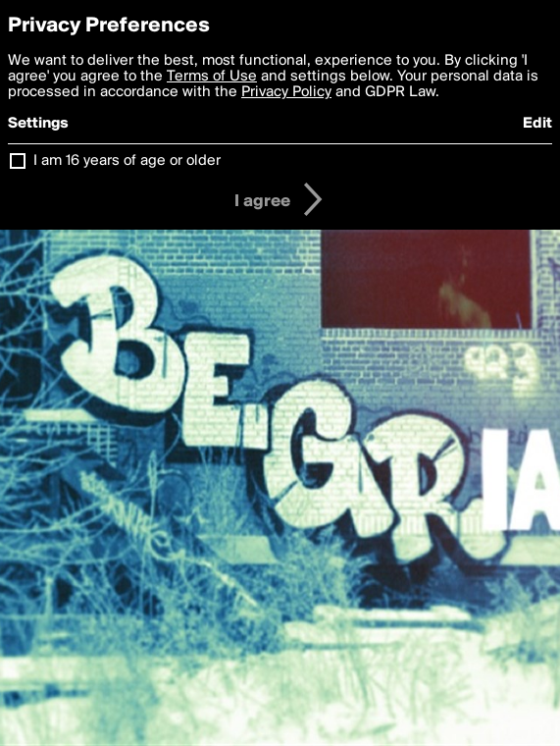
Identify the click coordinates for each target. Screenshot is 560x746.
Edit (537, 124)
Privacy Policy (286, 92)
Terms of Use (212, 77)
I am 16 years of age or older (127, 161)
